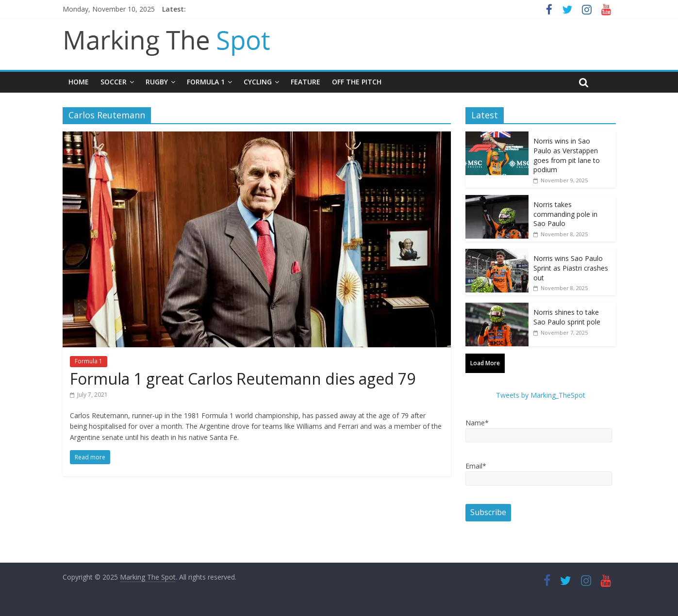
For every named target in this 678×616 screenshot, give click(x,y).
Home (79, 82)
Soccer (114, 82)
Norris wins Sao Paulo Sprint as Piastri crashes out (571, 268)
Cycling (258, 82)
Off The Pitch (357, 82)
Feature (306, 82)
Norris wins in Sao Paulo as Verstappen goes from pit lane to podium (567, 155)
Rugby (157, 82)
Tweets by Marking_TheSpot (541, 395)
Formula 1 (206, 82)
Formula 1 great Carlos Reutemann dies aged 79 (243, 379)
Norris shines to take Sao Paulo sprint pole (567, 317)
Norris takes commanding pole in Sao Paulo (565, 214)
